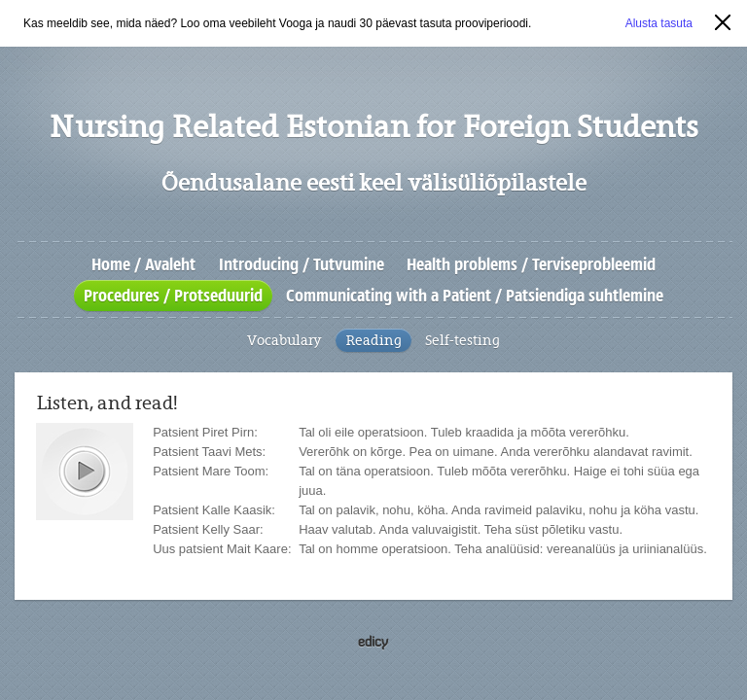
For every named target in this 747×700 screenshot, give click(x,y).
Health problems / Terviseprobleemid (531, 264)
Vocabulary (285, 340)
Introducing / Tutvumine (302, 264)
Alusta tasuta (659, 23)
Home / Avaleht (143, 264)
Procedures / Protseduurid (173, 296)
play (84, 471)
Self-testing (462, 340)
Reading (373, 340)
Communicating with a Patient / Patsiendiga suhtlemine (475, 296)
